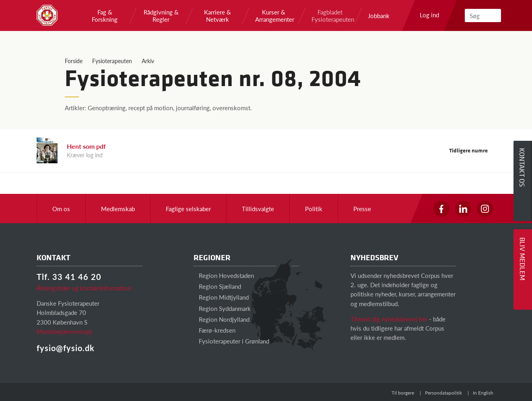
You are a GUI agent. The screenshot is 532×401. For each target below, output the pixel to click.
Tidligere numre (472, 150)
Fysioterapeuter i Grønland (231, 341)
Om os (61, 209)
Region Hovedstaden (224, 275)
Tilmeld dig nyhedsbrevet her (389, 319)
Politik (314, 209)
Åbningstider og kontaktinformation (84, 288)
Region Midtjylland (221, 297)
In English (483, 393)
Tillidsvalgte (258, 209)
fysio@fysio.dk (66, 348)
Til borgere (403, 393)
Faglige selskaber (188, 209)
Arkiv (148, 61)
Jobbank (379, 16)
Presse (362, 209)
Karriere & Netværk (218, 16)
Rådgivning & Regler (161, 16)
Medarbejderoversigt (64, 331)
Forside (74, 61)
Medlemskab (118, 209)
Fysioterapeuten (112, 61)
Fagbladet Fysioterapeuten (330, 16)
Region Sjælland (217, 286)
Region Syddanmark (222, 308)
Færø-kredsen (214, 330)
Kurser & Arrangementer (274, 16)
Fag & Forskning (105, 16)
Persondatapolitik (443, 393)
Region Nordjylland (222, 319)
